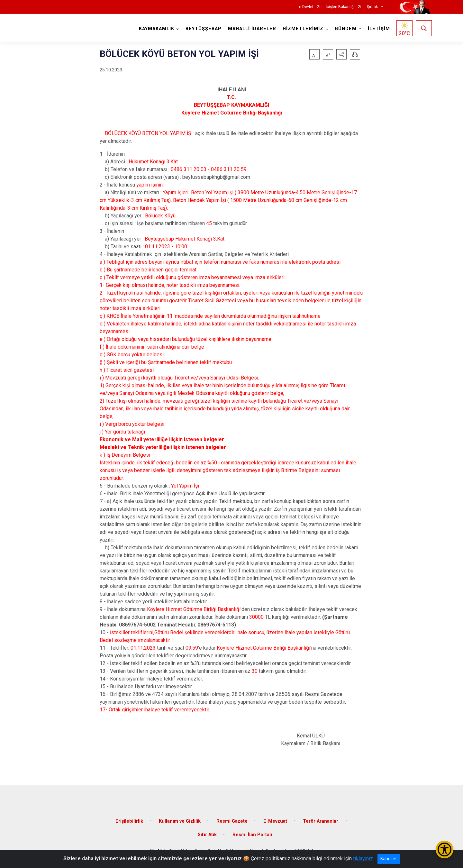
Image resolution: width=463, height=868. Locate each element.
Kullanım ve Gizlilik (180, 821)
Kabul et (389, 859)
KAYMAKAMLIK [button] (157, 29)
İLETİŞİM (379, 29)
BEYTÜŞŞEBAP (204, 29)
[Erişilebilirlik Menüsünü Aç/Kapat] (445, 850)
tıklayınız (363, 859)
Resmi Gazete (232, 821)
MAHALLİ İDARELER (252, 29)
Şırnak (372, 7)
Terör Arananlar (321, 821)
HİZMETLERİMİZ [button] (303, 29)
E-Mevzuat (275, 821)
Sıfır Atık (207, 835)
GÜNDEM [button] (346, 29)
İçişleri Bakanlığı (340, 7)
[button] (341, 54)
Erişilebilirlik (129, 821)
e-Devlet (306, 7)
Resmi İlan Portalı (252, 835)
